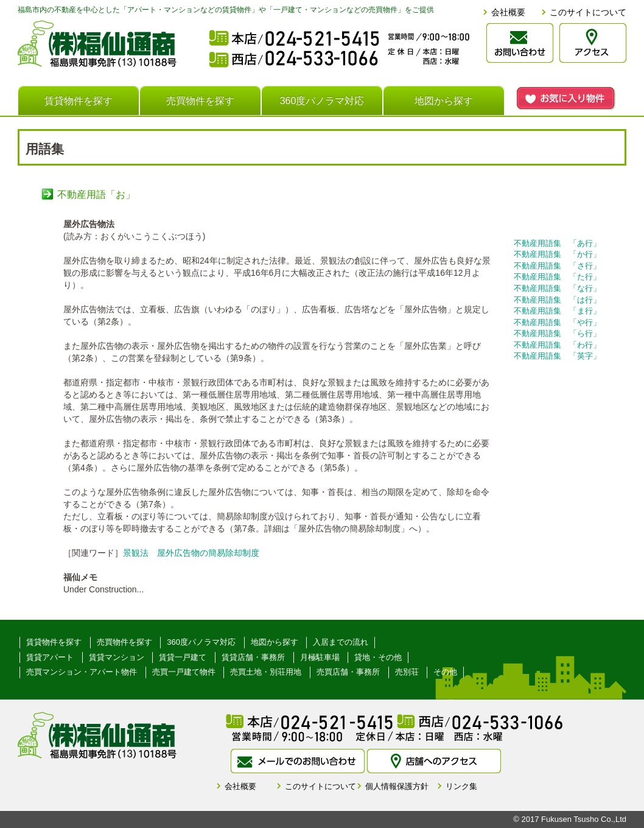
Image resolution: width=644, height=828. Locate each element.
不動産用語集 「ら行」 (557, 333)
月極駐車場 (320, 657)
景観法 (136, 553)
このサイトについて (588, 12)
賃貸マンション (117, 657)
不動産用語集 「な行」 (557, 288)
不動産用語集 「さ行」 (557, 266)
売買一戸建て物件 (184, 672)
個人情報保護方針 (397, 786)
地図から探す (444, 101)
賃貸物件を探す (79, 101)
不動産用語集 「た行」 (557, 277)
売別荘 (407, 672)
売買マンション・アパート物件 (82, 672)
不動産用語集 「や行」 (557, 322)
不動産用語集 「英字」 (557, 356)
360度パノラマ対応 (322, 101)
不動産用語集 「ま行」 (557, 311)
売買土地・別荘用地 (266, 672)
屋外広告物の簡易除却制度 (208, 553)
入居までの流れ (341, 642)
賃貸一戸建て (183, 657)
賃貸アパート (50, 657)
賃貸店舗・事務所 (253, 657)
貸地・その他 (378, 657)
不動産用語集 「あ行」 (557, 243)
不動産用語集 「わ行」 (557, 345)
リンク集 (461, 786)
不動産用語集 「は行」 (557, 300)
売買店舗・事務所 (348, 672)
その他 (445, 672)
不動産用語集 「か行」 (557, 254)
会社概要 (508, 12)
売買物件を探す (200, 101)
